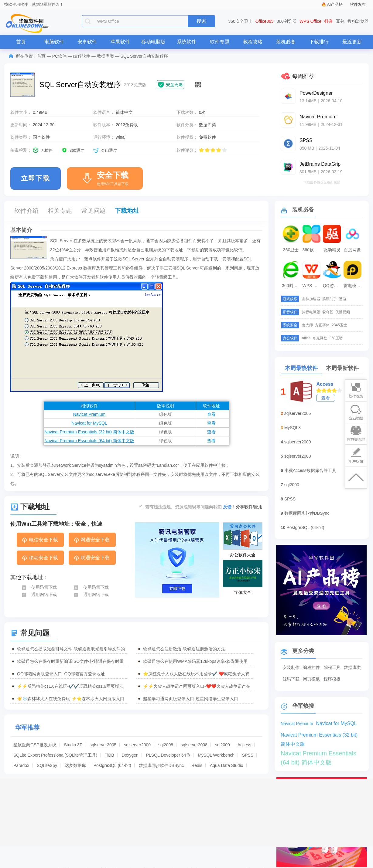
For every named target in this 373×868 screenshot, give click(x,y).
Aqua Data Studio (227, 765)
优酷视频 (343, 312)
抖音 (329, 21)
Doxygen (130, 755)
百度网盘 (352, 250)
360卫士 (291, 250)
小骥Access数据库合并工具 (310, 470)
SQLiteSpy (47, 765)
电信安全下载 (40, 540)
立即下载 (36, 178)
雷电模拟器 (353, 286)
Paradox (21, 765)
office (306, 338)
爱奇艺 (328, 312)
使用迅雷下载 (39, 587)
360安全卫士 (240, 21)
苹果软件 (120, 42)
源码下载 (291, 679)
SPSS (248, 755)
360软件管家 (312, 250)
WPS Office (310, 21)
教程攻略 (253, 42)
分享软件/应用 (249, 507)
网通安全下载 (92, 540)
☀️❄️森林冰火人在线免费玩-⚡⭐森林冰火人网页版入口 (71, 699)
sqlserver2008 (194, 745)
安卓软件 (87, 42)
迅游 (343, 299)
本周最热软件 (301, 368)
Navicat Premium (89, 414)
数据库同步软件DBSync (161, 765)
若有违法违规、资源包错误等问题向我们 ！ (190, 507)
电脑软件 (54, 42)
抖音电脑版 (311, 312)
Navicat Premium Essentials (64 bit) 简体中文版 (89, 441)
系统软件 (187, 42)
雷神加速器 (311, 299)
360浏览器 (287, 21)
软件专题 (220, 42)
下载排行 (319, 42)
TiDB (110, 755)
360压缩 (336, 338)
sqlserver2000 (137, 745)
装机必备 (286, 42)
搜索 (201, 21)
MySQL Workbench (216, 755)
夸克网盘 (320, 338)
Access (244, 745)
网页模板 (311, 679)
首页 (21, 42)
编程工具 (332, 667)
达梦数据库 (75, 765)
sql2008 (166, 745)
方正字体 (322, 325)
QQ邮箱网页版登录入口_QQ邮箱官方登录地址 (61, 674)
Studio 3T (73, 745)
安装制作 (291, 667)
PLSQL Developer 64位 (168, 755)
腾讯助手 (330, 299)
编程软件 (82, 56)
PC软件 (59, 56)
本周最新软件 (342, 368)
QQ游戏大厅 (333, 286)
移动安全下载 (40, 558)
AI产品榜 (335, 4)
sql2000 (222, 745)
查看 (211, 414)
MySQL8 (293, 428)
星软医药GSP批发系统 (35, 745)
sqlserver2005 (103, 745)
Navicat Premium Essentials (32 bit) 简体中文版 (89, 432)
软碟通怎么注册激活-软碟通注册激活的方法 (184, 649)
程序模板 (332, 679)
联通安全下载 (92, 558)
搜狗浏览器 (358, 21)
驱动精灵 (332, 250)
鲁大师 (307, 325)
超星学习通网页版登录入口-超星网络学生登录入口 (191, 699)
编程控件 (311, 667)
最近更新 (352, 42)
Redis (197, 765)
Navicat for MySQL (89, 423)
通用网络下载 (39, 595)
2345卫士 (339, 325)
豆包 (340, 21)
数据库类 (105, 56)
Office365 (265, 21)
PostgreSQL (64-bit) (112, 765)
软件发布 (358, 4)
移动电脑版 (153, 42)
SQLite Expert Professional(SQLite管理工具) (55, 755)
